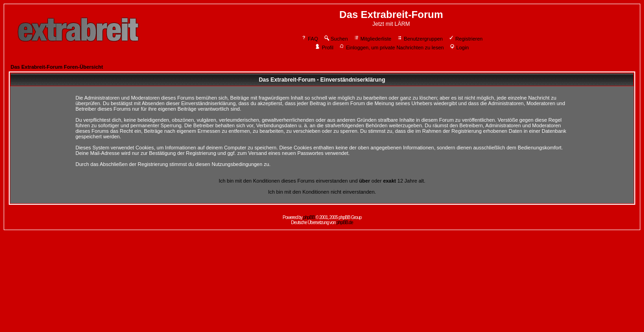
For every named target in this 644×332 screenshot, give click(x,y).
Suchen (336, 39)
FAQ (310, 39)
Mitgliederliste (372, 39)
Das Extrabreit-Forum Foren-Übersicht (57, 67)
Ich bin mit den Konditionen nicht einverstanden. (322, 192)
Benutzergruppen (420, 39)
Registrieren (466, 39)
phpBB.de (345, 222)
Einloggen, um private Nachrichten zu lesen (391, 47)
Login (459, 47)
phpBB (309, 217)
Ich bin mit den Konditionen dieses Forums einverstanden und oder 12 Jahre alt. (322, 181)
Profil (324, 47)
